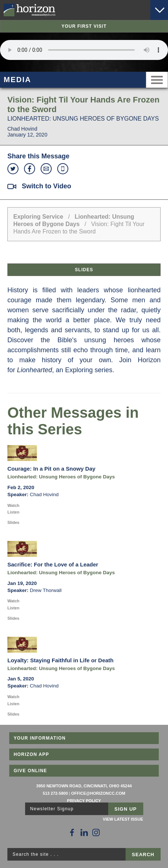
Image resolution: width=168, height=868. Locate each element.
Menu (157, 80)
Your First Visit (84, 26)
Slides (84, 270)
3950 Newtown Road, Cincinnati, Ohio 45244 (84, 786)
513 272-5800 (55, 793)
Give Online (30, 771)
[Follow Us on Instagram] (96, 832)
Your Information (40, 738)
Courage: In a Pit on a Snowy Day (51, 469)
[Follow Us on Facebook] (72, 832)
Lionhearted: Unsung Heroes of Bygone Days (61, 477)
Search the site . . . (36, 854)
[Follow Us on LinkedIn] (84, 832)
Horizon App (31, 754)
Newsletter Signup (52, 809)
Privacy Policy (84, 801)
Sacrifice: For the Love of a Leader (53, 564)
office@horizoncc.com (98, 793)
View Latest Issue (123, 819)
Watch (13, 505)
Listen (13, 512)
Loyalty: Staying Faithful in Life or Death (61, 660)
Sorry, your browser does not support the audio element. (84, 50)
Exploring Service (38, 217)
